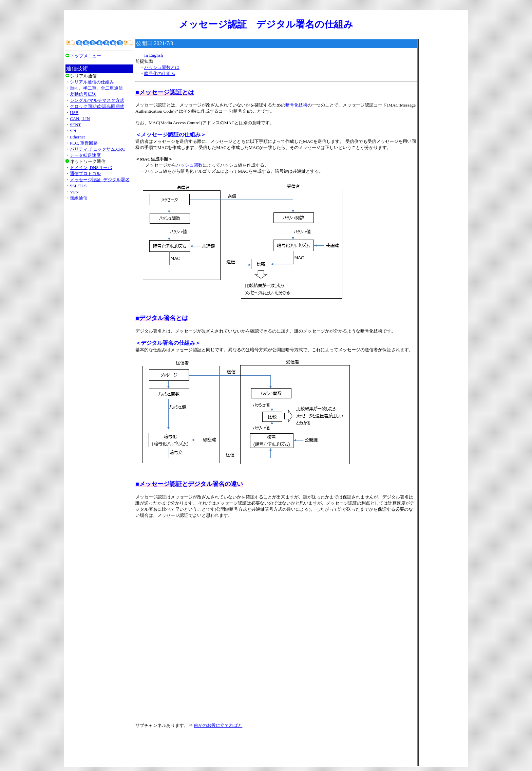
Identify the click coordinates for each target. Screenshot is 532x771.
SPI (73, 131)
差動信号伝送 (83, 94)
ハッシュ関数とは (162, 67)
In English (154, 55)
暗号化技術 (296, 105)
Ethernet (77, 137)
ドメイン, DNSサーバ (91, 167)
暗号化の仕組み (160, 73)
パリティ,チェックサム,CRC (98, 149)
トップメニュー (86, 56)
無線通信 (79, 198)
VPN (74, 192)
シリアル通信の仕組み (92, 82)
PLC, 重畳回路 (84, 143)
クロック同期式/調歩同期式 (97, 106)
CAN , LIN (80, 119)
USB (74, 112)
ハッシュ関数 (189, 165)
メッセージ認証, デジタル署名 (100, 180)
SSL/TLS (78, 186)
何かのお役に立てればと (218, 725)
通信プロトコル (85, 174)
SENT (75, 125)
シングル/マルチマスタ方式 (97, 100)
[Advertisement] (99, 292)
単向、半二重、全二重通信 (96, 88)
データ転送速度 (85, 155)
